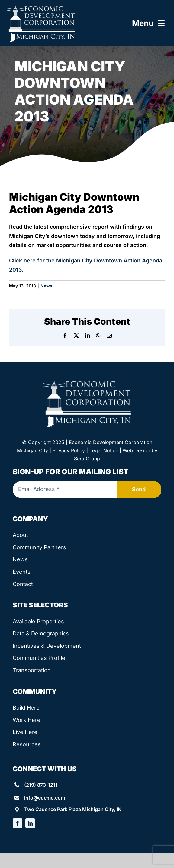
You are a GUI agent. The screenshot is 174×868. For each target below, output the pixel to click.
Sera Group (87, 459)
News (46, 286)
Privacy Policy (69, 450)
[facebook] (18, 823)
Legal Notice (104, 450)
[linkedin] (30, 823)
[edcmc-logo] (41, 7)
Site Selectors (40, 605)
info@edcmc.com (45, 798)
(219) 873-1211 (41, 785)
